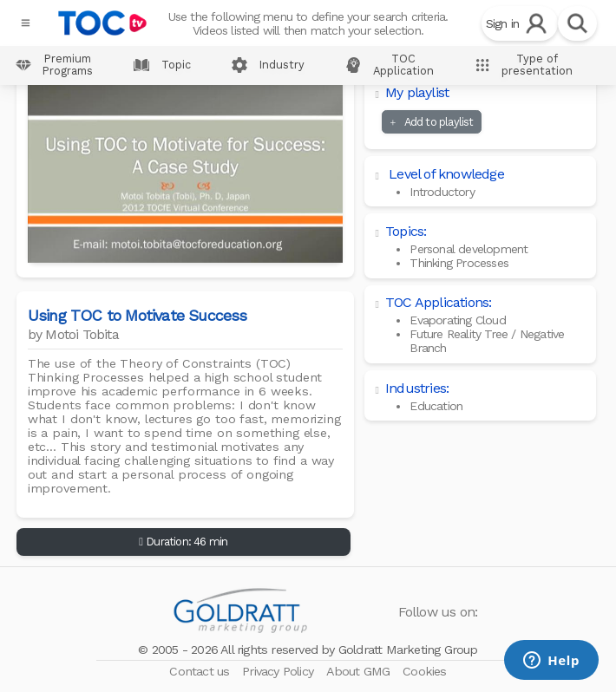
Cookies (424, 671)
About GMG (360, 671)
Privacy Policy (279, 671)
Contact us (201, 671)
